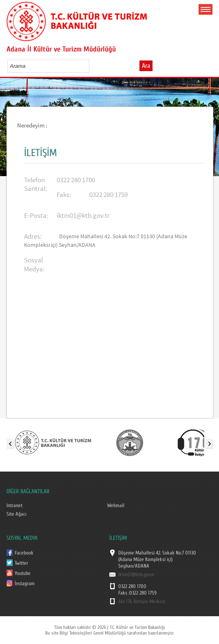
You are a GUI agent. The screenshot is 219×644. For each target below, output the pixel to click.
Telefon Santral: (35, 184)
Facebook (24, 553)
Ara (146, 66)
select (92, 66)
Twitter (21, 563)
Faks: (64, 195)
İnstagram (25, 584)
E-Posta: (36, 216)
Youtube (23, 573)
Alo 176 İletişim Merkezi (142, 602)
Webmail (116, 505)
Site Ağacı (17, 514)
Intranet (14, 505)
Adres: (33, 236)
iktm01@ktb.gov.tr (83, 216)
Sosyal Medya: (34, 264)
